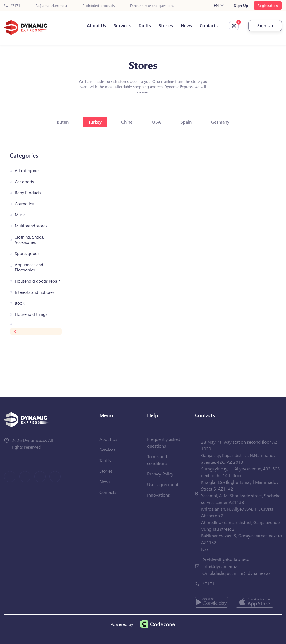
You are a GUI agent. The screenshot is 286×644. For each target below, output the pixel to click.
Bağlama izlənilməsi (51, 6)
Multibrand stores (31, 226)
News (186, 25)
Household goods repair (37, 281)
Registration (268, 5)
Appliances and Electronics (29, 267)
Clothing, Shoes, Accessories (29, 240)
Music (20, 215)
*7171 (12, 6)
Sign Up (241, 6)
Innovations (159, 495)
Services (122, 25)
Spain (186, 122)
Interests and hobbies (34, 292)
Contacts (209, 25)
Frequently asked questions (152, 6)
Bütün (63, 122)
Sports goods (27, 253)
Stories (166, 25)
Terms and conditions (157, 460)
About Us (96, 25)
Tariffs (145, 25)
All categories (28, 171)
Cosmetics (24, 204)
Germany (220, 122)
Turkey (95, 122)
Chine (127, 122)
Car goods (24, 182)
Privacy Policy (160, 474)
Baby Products (28, 193)
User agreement (163, 484)
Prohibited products (99, 6)
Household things (31, 314)
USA (157, 122)
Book (20, 303)
